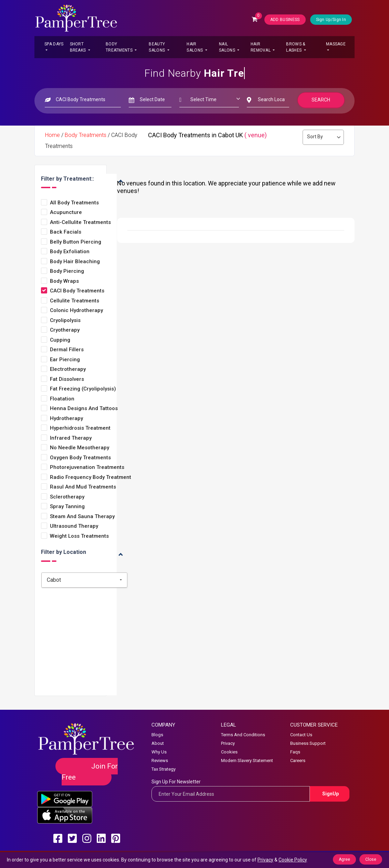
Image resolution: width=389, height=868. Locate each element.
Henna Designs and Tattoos (84, 409)
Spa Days (54, 44)
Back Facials (66, 232)
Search (321, 100)
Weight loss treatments (79, 536)
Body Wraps (64, 281)
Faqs (295, 752)
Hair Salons (195, 47)
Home (52, 135)
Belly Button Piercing (76, 242)
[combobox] (84, 580)
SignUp (330, 794)
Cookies (229, 752)
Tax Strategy (164, 769)
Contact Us (301, 735)
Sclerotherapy (67, 497)
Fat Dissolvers (67, 379)
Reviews (160, 760)
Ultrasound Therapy (74, 526)
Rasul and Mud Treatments (83, 487)
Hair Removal (261, 47)
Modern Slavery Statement (247, 760)
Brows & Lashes (296, 47)
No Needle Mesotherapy (80, 448)
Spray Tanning (67, 507)
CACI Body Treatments (77, 291)
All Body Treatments (74, 203)
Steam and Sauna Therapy (82, 517)
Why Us (159, 752)
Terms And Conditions (243, 735)
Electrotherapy (68, 369)
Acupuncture (66, 212)
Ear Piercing (65, 360)
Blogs (157, 735)
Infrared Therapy (71, 438)
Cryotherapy (65, 330)
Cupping (60, 340)
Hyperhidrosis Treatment (80, 428)
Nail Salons (228, 47)
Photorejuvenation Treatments (87, 467)
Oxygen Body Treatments (80, 458)
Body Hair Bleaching (75, 262)
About (158, 743)
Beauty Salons (157, 47)
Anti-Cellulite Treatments (80, 222)
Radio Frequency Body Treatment (91, 477)
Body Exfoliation (70, 252)
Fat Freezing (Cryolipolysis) (83, 389)
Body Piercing (67, 271)
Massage (336, 44)
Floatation (62, 399)
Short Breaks (78, 47)
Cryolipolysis (65, 320)
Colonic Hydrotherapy (76, 310)
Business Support (308, 743)
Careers (298, 760)
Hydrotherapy (66, 419)
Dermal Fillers (67, 350)
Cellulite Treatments (75, 301)
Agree (344, 859)
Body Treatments (120, 47)
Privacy (228, 743)
